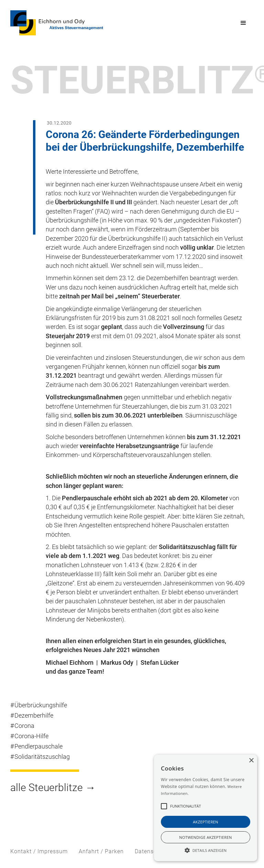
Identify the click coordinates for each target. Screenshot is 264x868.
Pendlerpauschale (38, 746)
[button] (243, 23)
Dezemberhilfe (34, 716)
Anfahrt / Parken (101, 851)
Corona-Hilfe (31, 736)
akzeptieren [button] (206, 822)
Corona (24, 726)
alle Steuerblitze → (53, 787)
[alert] (206, 808)
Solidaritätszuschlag (42, 757)
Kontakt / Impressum (39, 851)
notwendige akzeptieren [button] (205, 837)
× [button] (251, 761)
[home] (57, 23)
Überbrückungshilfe (41, 705)
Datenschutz (152, 851)
